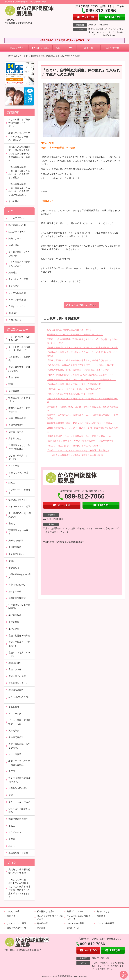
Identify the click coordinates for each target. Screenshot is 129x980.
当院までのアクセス (18, 306)
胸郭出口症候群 (16, 541)
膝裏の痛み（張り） (18, 683)
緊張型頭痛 (14, 391)
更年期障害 (14, 731)
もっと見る (14, 201)
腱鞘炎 (12, 561)
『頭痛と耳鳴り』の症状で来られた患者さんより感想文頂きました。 (80, 360)
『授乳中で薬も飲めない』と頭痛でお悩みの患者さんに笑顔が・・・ (80, 375)
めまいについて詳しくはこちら (81, 305)
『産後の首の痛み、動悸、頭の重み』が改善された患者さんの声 (78, 370)
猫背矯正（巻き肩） (18, 500)
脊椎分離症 (14, 622)
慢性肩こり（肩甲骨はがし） (19, 400)
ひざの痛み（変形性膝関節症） (19, 607)
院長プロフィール (64, 48)
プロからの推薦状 (17, 293)
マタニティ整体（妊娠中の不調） (19, 338)
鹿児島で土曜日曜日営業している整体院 (19, 871)
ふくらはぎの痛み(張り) (18, 698)
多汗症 (12, 771)
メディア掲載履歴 (17, 300)
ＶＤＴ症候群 (15, 754)
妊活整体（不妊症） (18, 788)
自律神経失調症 (16, 425)
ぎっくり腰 (14, 466)
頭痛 (11, 384)
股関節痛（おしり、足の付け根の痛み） (19, 447)
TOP (10, 56)
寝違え (12, 524)
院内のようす (15, 238)
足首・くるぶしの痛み (19, 802)
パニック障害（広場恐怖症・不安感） (19, 722)
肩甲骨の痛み (15, 439)
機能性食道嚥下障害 (18, 819)
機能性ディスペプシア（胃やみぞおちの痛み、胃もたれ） (75, 335)
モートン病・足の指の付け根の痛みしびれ (19, 349)
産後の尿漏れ (15, 663)
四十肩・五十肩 (16, 432)
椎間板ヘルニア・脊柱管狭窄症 (19, 410)
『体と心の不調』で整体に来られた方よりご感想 (71, 394)
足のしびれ (14, 629)
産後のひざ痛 (15, 669)
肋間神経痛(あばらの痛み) (20, 576)
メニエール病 (15, 714)
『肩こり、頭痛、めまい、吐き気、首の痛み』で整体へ (74, 446)
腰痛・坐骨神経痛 (17, 418)
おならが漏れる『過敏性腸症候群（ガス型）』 (69, 330)
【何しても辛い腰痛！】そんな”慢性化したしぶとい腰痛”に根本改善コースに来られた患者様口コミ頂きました (20, 888)
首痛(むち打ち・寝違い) (18, 474)
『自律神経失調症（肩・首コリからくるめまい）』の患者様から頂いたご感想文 (19, 189)
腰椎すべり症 (15, 591)
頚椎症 (12, 483)
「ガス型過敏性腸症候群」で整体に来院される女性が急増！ (76, 455)
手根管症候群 (15, 547)
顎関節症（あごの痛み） (18, 532)
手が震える (14, 568)
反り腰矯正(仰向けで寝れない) (20, 515)
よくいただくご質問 (18, 279)
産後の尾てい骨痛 (17, 676)
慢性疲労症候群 (16, 737)
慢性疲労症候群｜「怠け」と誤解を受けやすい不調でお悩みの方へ (79, 436)
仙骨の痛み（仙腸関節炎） (19, 359)
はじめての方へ (16, 48)
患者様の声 (14, 286)
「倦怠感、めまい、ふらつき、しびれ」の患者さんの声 (74, 389)
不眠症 (12, 826)
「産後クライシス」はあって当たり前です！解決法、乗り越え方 (78, 450)
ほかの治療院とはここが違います (19, 254)
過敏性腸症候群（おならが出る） (19, 746)
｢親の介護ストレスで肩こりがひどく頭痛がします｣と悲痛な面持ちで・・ (82, 441)
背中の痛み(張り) (17, 585)
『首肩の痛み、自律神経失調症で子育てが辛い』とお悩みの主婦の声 (80, 365)
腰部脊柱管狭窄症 (17, 598)
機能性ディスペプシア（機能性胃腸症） (19, 763)
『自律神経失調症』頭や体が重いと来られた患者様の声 (74, 384)
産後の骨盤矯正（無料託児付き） (19, 369)
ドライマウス (15, 832)
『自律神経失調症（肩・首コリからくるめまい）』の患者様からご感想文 (82, 348)
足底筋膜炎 (14, 707)
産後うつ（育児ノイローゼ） (19, 654)
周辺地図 (13, 313)
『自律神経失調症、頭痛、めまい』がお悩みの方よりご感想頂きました (81, 380)
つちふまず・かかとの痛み (19, 810)
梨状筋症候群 (15, 615)
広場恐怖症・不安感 (18, 853)
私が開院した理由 (40, 48)
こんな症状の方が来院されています (19, 264)
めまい (17, 56)
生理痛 (12, 839)
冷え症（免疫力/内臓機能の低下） (19, 780)
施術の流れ (14, 245)
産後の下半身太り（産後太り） (19, 644)
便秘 (11, 795)
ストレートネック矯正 (19, 506)
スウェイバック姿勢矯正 (19, 491)
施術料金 (89, 48)
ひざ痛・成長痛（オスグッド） (19, 457)
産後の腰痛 (14, 377)
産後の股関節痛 (16, 690)
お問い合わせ (112, 48)
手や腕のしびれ (16, 554)
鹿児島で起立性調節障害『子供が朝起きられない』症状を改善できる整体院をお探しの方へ (19, 154)
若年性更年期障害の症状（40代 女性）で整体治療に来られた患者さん (81, 423)
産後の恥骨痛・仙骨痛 (19, 636)
